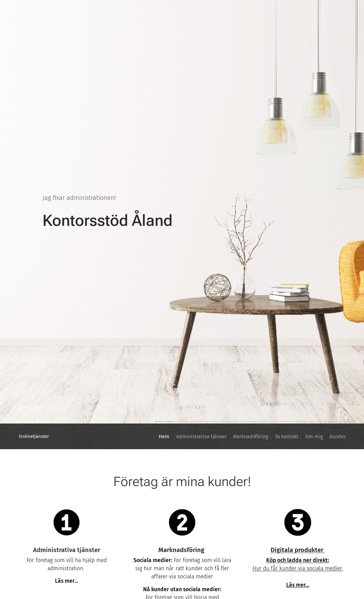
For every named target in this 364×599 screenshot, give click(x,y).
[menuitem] (140, 436)
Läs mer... (297, 585)
